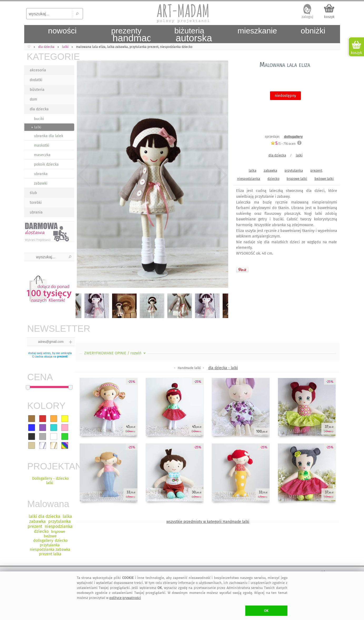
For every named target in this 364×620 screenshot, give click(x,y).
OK (266, 611)
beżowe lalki (324, 179)
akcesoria (38, 70)
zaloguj (307, 17)
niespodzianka (249, 179)
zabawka (270, 170)
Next (220, 175)
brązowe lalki (297, 179)
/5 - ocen (283, 144)
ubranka (41, 174)
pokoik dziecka (46, 164)
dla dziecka (39, 109)
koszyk (329, 17)
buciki (39, 119)
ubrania (36, 212)
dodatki (36, 80)
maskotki (42, 145)
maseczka (42, 155)
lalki (299, 155)
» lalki (36, 127)
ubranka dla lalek (49, 136)
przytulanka (294, 170)
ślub (33, 193)
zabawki (41, 183)
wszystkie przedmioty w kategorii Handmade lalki (208, 522)
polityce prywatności (125, 598)
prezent (62, 357)
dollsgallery (293, 137)
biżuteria (37, 90)
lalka (253, 170)
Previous (84, 175)
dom (33, 99)
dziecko (273, 179)
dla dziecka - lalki (223, 368)
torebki (36, 203)
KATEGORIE (51, 56)
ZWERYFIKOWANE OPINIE (115, 353)
